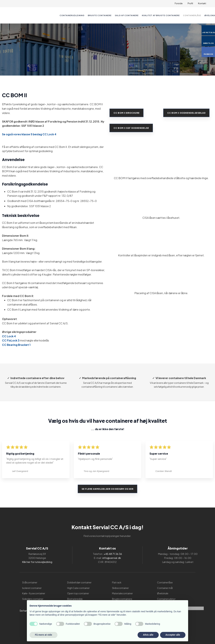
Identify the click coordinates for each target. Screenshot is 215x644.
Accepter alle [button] (173, 635)
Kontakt (202, 3)
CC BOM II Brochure (127, 113)
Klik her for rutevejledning (37, 562)
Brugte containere (100, 15)
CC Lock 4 (9, 336)
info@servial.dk (112, 558)
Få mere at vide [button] (44, 635)
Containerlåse (192, 15)
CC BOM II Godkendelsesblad (187, 113)
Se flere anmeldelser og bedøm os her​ (107, 489)
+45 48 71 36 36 (113, 554)
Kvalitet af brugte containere (161, 15)
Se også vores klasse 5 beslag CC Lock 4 (29, 134)
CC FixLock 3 (11, 340)
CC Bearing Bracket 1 (16, 345)
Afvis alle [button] (148, 635)
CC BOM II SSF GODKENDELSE (132, 128)
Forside (179, 3)
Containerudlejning (72, 15)
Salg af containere (127, 15)
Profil (190, 3)
